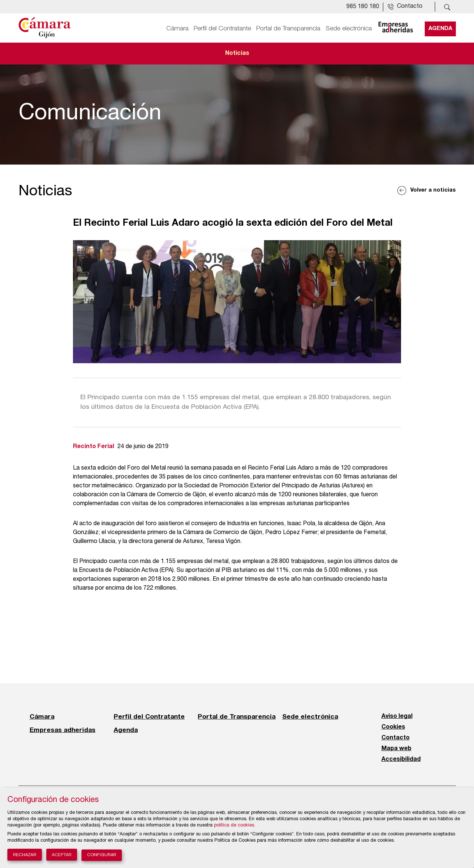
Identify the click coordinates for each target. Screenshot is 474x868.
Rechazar (25, 855)
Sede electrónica (349, 29)
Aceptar (62, 855)
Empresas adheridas (63, 730)
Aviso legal (397, 716)
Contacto (395, 738)
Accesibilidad (401, 759)
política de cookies (234, 826)
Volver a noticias (433, 190)
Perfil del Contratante (222, 29)
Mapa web (396, 749)
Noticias (237, 53)
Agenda (440, 29)
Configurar (102, 855)
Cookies (393, 727)
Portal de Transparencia (288, 29)
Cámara (177, 29)
